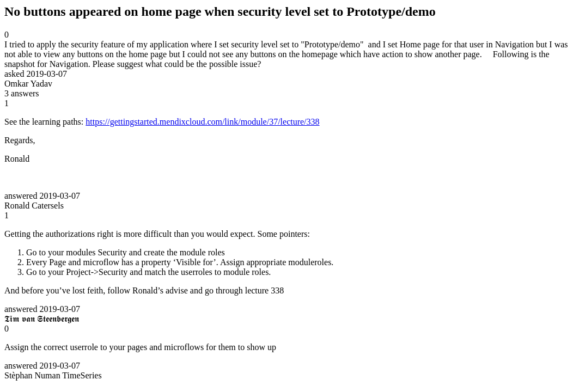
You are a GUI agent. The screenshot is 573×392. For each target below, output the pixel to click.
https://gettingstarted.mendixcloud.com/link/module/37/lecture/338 (202, 122)
